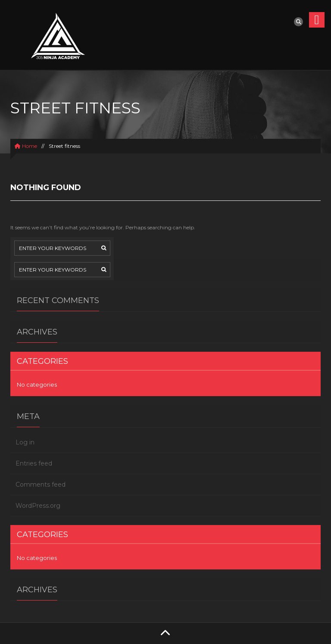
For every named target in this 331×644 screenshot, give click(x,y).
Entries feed (34, 463)
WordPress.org (38, 506)
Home (26, 146)
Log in (25, 442)
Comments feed (41, 485)
